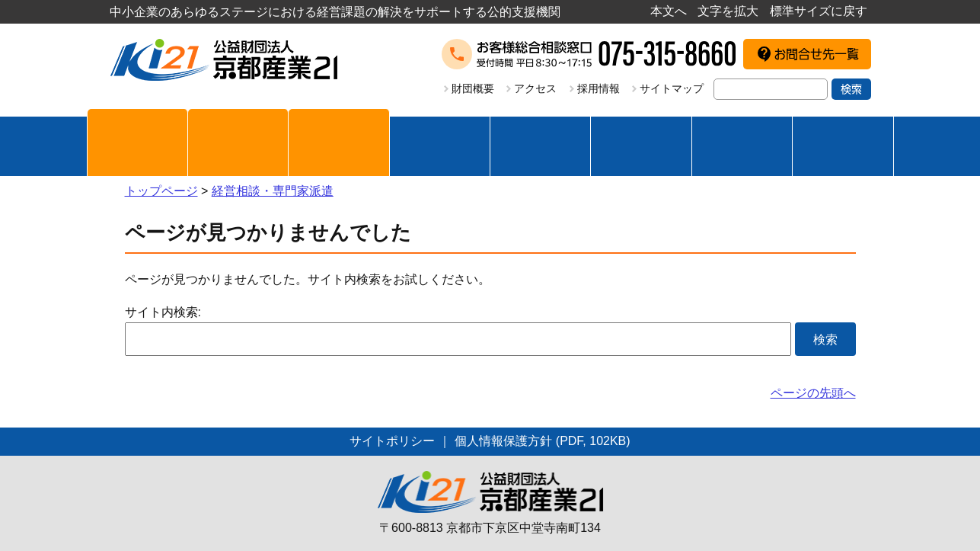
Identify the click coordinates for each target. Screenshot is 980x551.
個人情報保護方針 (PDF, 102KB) (542, 441)
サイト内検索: (163, 312)
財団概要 (473, 88)
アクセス (535, 88)
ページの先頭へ (813, 393)
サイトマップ (672, 88)
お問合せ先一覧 (816, 54)
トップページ (161, 191)
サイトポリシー (392, 441)
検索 (851, 89)
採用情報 (599, 88)
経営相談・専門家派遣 (273, 191)
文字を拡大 (728, 11)
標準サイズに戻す (819, 11)
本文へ (669, 11)
